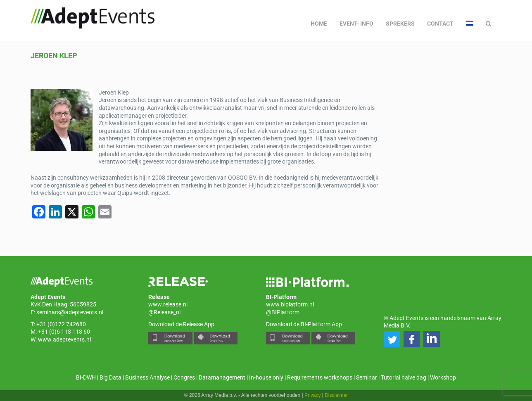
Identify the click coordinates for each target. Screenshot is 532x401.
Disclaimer (336, 395)
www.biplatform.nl (290, 304)
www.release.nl (168, 304)
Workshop (443, 377)
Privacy (312, 395)
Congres (184, 377)
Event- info (356, 24)
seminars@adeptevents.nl (70, 312)
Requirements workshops (320, 377)
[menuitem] (470, 24)
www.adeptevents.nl (64, 339)
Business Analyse (147, 377)
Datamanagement (222, 377)
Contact (440, 24)
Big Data (110, 377)
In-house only (266, 377)
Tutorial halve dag (404, 377)
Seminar (367, 377)
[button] (392, 339)
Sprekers (400, 24)
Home (319, 24)
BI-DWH (86, 377)
